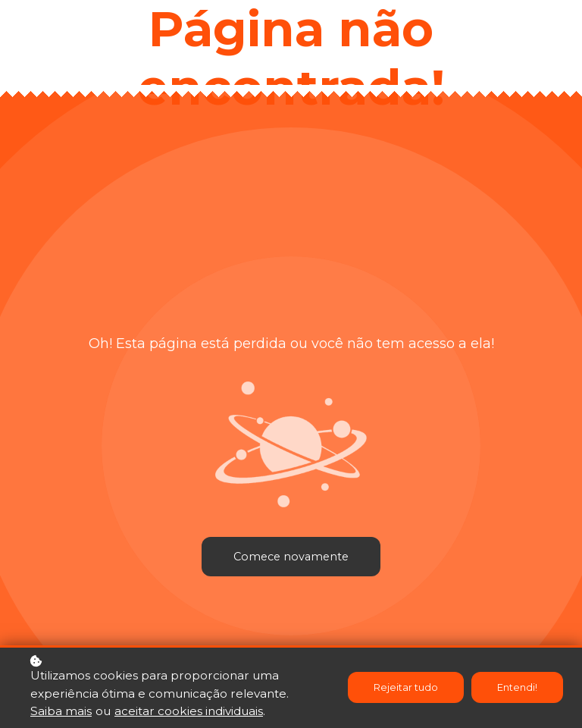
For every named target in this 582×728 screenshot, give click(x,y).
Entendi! (517, 689)
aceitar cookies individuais (189, 712)
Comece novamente (291, 557)
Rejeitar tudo (406, 689)
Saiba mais (61, 712)
